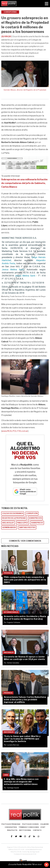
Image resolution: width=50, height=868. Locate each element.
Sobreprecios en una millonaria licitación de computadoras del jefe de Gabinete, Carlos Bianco (24, 183)
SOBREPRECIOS (35, 518)
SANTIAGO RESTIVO (27, 527)
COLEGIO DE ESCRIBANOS (13, 513)
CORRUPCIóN (32, 513)
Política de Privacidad (11, 824)
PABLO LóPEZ (23, 523)
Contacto (37, 830)
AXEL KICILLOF (8, 523)
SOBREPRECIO (37, 523)
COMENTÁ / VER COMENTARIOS (25, 541)
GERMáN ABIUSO (9, 527)
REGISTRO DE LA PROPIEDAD (14, 518)
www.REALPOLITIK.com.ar (15, 431)
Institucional (25, 830)
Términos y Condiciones (29, 827)
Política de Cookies (30, 824)
